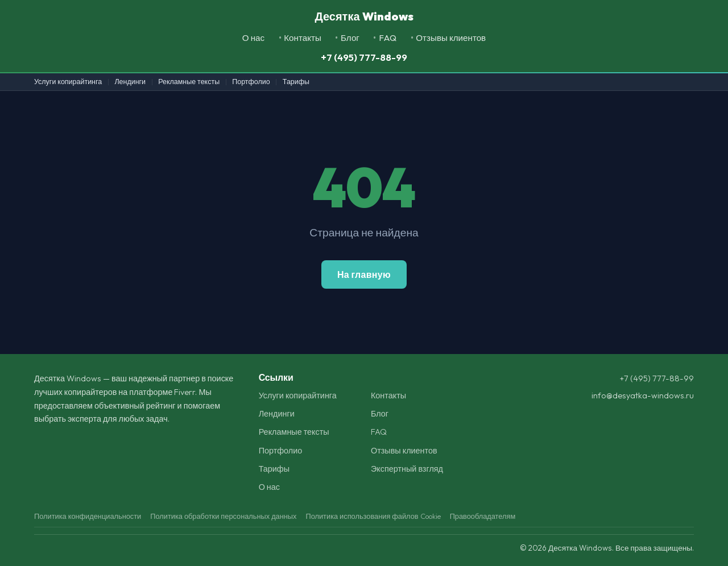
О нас (253, 38)
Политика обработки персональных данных (223, 516)
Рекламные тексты (189, 82)
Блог (350, 38)
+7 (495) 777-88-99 (364, 57)
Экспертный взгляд (407, 469)
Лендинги (130, 82)
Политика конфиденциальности (88, 516)
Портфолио (251, 82)
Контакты (303, 38)
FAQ (388, 38)
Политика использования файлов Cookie (373, 516)
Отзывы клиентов (451, 38)
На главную (364, 274)
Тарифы (296, 82)
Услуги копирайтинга (68, 82)
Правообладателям (483, 516)
